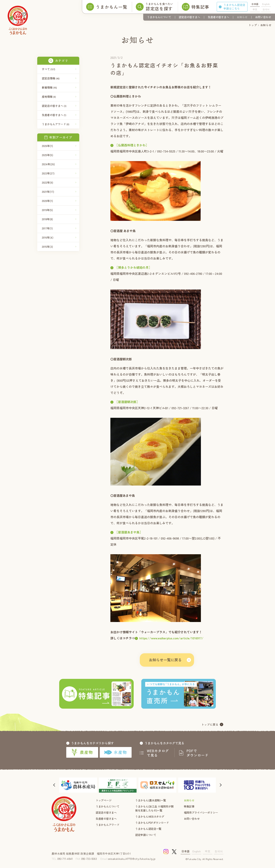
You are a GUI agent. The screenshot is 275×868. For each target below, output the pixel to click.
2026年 (47, 146)
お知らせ (242, 17)
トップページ (104, 800)
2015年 (47, 247)
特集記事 (189, 806)
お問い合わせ (263, 17)
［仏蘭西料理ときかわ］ (132, 145)
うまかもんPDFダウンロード (152, 823)
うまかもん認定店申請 (234, 7)
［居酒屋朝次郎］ (127, 402)
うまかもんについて (159, 17)
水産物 (116, 752)
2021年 (48, 192)
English (266, 4)
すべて (49, 69)
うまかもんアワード (56, 124)
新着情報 (49, 87)
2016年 (48, 237)
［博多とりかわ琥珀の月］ (133, 267)
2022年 (47, 182)
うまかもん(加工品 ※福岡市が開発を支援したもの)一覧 (154, 808)
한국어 (266, 9)
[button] (54, 785)
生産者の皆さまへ (218, 17)
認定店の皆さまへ (189, 17)
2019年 (47, 210)
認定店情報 (51, 78)
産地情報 (49, 97)
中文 (255, 9)
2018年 (47, 219)
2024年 (48, 164)
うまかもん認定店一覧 (148, 829)
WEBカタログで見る (158, 753)
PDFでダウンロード (197, 753)
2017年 (47, 228)
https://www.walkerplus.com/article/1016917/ (171, 638)
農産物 (82, 752)
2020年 (47, 201)
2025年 (47, 155)
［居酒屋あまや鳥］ (129, 532)
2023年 (48, 173)
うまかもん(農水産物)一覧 (150, 800)
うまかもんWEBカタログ (150, 816)
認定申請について (146, 835)
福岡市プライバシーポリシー (201, 812)
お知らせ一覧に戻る (165, 660)
